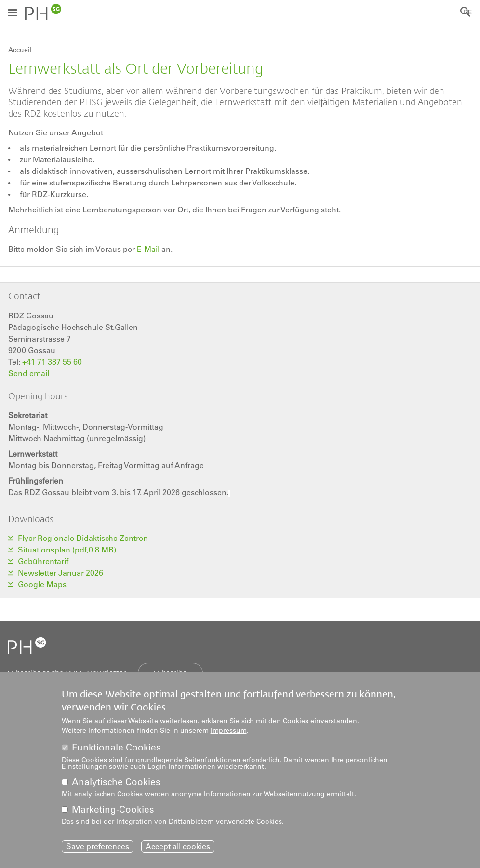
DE (468, 12)
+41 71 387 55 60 (52, 362)
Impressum (229, 730)
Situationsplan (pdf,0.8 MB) (67, 550)
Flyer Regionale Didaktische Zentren (83, 538)
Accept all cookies (178, 846)
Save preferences (98, 846)
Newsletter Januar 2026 (60, 573)
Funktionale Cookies (116, 747)
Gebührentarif (43, 561)
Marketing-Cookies (113, 809)
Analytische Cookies (116, 782)
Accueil (20, 50)
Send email (29, 373)
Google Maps (42, 584)
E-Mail (147, 249)
